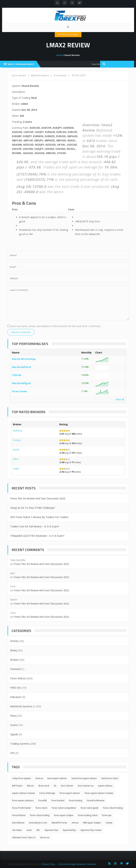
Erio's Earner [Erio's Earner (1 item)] (67, 786)
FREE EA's (16, 688)
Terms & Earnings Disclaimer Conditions (78, 864)
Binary (14, 650)
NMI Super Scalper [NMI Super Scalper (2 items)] (92, 823)
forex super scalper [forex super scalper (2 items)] (64, 815)
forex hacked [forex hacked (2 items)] (58, 800)
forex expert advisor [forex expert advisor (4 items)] (70, 793)
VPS (12, 753)
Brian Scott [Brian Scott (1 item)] (44, 786)
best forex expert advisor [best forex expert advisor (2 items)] (84, 778)
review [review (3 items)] (109, 823)
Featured (15, 669)
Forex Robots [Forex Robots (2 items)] (19, 815)
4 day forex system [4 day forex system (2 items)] (22, 778)
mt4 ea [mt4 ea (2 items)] (75, 823)
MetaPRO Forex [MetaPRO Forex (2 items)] (59, 823)
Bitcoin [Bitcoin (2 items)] (31, 786)
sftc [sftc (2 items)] (38, 830)
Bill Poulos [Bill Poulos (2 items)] (17, 786)
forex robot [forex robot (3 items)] (42, 808)
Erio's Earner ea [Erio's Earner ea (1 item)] (86, 786)
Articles (14, 641)
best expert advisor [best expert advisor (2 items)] (57, 778)
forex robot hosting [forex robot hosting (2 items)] (113, 808)
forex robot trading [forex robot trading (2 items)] (40, 815)
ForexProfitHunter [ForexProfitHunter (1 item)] (96, 800)
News (13, 716)
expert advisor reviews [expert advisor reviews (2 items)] (23, 793)
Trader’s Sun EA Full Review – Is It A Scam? (35, 526)
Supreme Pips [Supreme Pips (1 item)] (51, 830)
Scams (14, 725)
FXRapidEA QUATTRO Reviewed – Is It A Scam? (37, 536)
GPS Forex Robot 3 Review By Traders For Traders (39, 517)
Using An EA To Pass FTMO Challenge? (33, 508)
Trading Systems (20, 744)
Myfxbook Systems (68, 34)
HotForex (18, 431)
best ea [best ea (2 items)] (39, 778)
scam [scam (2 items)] (29, 830)
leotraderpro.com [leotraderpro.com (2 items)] (38, 823)
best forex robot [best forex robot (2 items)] (110, 778)
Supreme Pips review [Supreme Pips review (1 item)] (91, 830)
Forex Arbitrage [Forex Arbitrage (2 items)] (47, 793)
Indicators (16, 697)
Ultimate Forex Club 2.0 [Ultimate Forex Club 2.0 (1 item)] (24, 837)
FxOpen (17, 440)
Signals (14, 734)
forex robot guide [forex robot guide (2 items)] (90, 808)
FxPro (16, 459)
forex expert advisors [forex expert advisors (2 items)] (23, 800)
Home (59, 55)
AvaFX (16, 469)
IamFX (16, 450)
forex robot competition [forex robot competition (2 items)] (64, 808)
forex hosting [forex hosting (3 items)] (76, 800)
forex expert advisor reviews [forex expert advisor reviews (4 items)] (99, 793)
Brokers (15, 660)
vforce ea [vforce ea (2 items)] (45, 837)
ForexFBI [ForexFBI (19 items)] (42, 800)
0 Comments (60, 75)
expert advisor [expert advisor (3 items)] (105, 786)
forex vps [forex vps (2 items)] (107, 815)
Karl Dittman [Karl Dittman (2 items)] (18, 823)
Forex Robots (18, 678)
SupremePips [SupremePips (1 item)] (69, 830)
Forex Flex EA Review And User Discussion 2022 (38, 498)
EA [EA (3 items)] (55, 786)
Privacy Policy (48, 864)
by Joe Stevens (19, 75)
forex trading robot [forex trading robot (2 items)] (88, 815)
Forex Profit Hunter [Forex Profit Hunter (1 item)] (22, 808)
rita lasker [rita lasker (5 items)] (17, 830)
